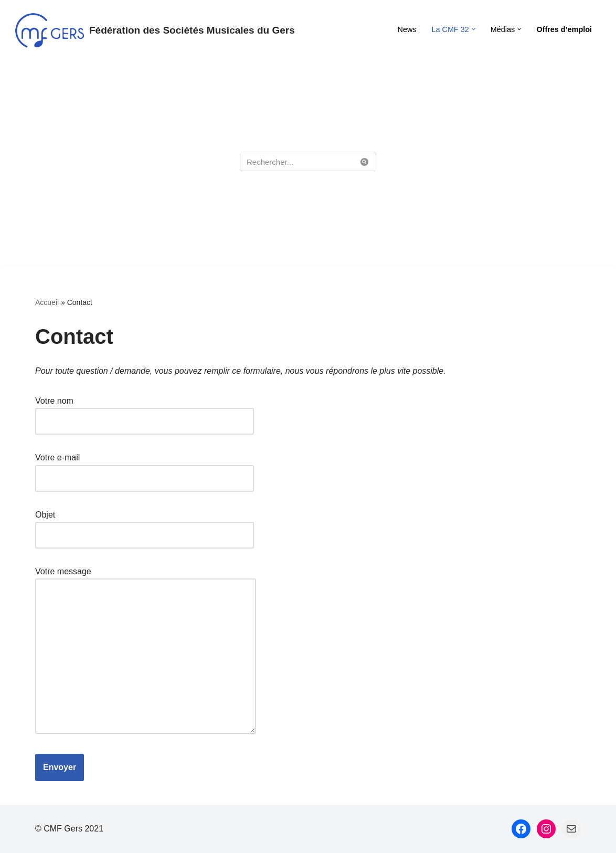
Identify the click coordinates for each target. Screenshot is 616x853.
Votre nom (145, 411)
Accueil (47, 302)
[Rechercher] (296, 162)
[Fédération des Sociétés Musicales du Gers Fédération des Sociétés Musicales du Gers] (155, 30)
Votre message (146, 651)
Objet (145, 525)
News (407, 29)
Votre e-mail (145, 468)
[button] (474, 29)
